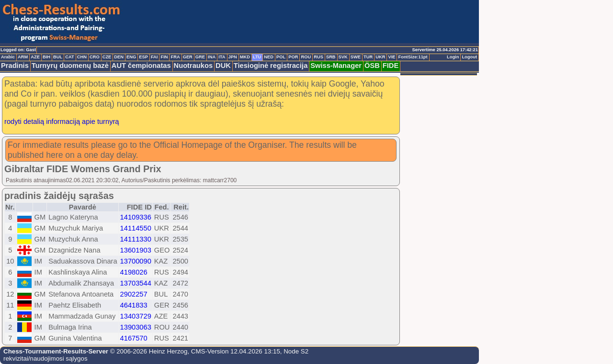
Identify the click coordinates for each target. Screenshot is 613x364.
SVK (343, 57)
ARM (23, 57)
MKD (245, 57)
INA (212, 57)
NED (269, 57)
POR (293, 57)
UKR (380, 57)
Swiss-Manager (336, 66)
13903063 (136, 327)
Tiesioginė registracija (271, 66)
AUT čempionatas (141, 66)
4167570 (134, 338)
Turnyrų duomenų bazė (70, 66)
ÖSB (372, 66)
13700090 (136, 261)
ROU (306, 57)
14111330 (136, 239)
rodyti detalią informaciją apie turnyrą (62, 121)
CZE (107, 57)
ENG (131, 57)
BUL (58, 57)
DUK (223, 66)
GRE (200, 57)
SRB (331, 57)
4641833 (134, 305)
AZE (35, 57)
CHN (82, 57)
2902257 (134, 294)
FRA (175, 57)
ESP (143, 57)
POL (281, 57)
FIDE (391, 66)
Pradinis (15, 66)
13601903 (136, 250)
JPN (233, 57)
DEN (119, 57)
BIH (46, 57)
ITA (222, 57)
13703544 (136, 283)
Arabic (8, 57)
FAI (154, 57)
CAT (69, 57)
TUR (368, 57)
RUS (318, 57)
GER (188, 57)
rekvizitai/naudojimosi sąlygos (45, 358)
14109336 (136, 217)
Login (453, 57)
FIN (164, 57)
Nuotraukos (193, 66)
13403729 (136, 316)
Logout (469, 57)
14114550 (136, 228)
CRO (95, 57)
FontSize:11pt (413, 57)
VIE (392, 57)
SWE (356, 57)
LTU (257, 57)
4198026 (134, 272)
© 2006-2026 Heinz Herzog (148, 351)
